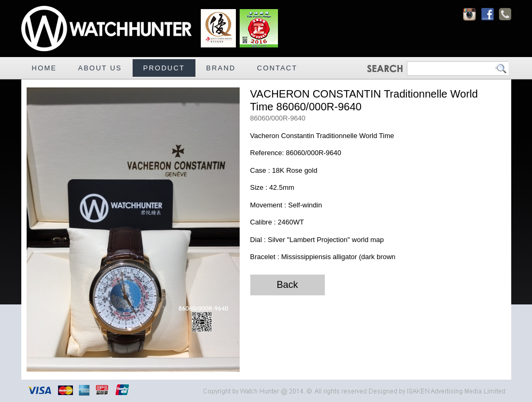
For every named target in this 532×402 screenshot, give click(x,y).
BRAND (221, 68)
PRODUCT (164, 68)
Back (287, 285)
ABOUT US (100, 68)
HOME (44, 68)
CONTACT (277, 68)
